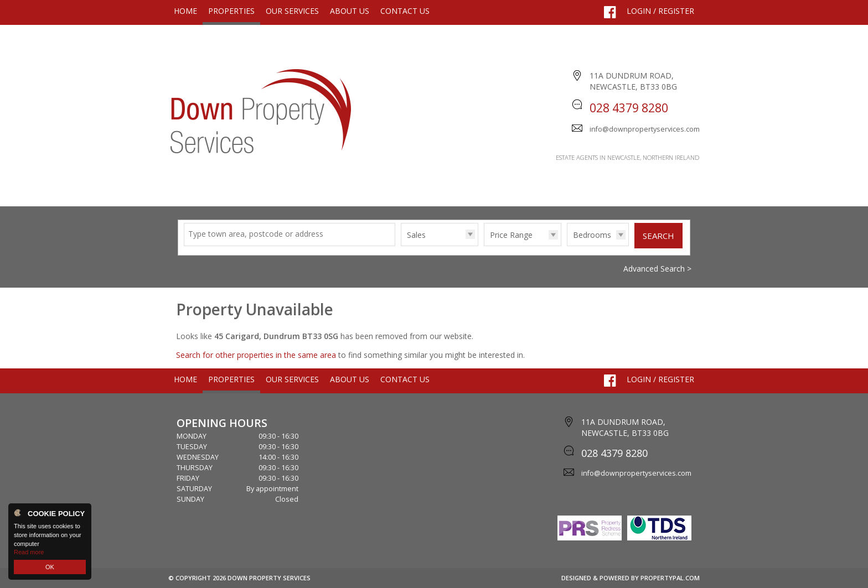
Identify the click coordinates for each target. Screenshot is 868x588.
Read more (29, 552)
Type (401, 245)
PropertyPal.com (670, 578)
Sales (416, 235)
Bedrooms (592, 235)
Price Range (511, 235)
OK (50, 567)
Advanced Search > (657, 269)
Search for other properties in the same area (256, 355)
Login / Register (660, 11)
